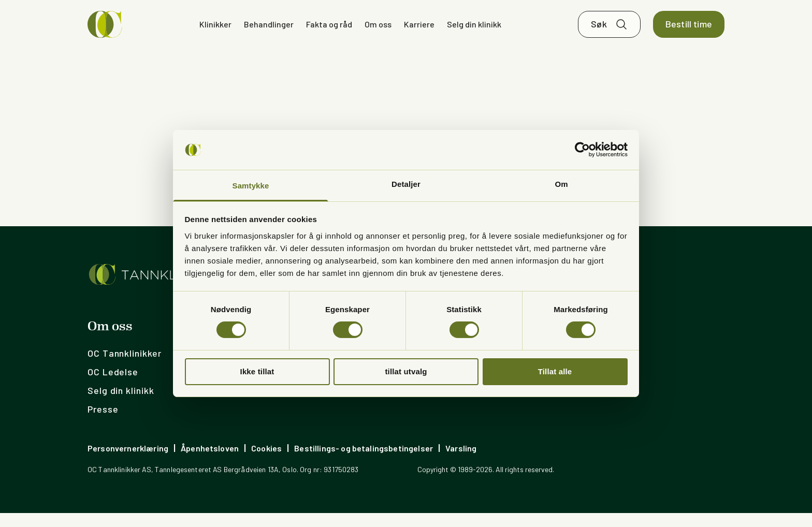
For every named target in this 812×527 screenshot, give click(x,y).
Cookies (266, 462)
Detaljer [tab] (406, 184)
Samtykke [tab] (251, 186)
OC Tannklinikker (124, 367)
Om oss (378, 31)
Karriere (419, 31)
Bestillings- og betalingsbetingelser (364, 462)
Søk (599, 31)
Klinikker (215, 31)
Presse (103, 423)
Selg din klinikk (474, 31)
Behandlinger (269, 31)
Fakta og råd (329, 31)
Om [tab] (561, 184)
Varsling (461, 462)
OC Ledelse (113, 386)
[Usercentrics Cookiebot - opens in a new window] (582, 150)
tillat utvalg (406, 371)
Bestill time (689, 31)
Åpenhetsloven (210, 462)
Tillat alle (555, 371)
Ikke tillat (257, 371)
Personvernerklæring (128, 462)
